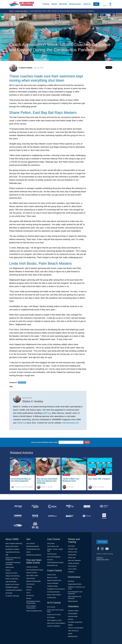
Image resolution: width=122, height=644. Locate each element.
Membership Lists (52, 565)
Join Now (102, 542)
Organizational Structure (13, 552)
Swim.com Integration (74, 560)
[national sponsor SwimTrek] (87, 516)
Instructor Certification (54, 626)
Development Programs (12, 549)
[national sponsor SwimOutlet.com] (70, 516)
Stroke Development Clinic (34, 611)
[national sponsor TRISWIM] (18, 525)
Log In (110, 6)
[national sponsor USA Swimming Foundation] (35, 525)
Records (29, 590)
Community (9, 593)
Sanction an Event (32, 573)
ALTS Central (51, 607)
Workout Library (75, 4)
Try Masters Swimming (12, 596)
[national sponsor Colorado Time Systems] (52, 506)
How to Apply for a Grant (54, 620)
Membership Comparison (34, 555)
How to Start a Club (53, 546)
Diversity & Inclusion (11, 573)
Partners (8, 570)
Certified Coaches (52, 586)
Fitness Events (31, 578)
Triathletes (71, 572)
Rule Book (71, 581)
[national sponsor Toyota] (104, 516)
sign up (87, 442)
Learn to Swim (72, 569)
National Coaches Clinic (54, 580)
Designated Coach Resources (56, 589)
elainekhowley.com (71, 423)
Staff (7, 555)
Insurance (50, 560)
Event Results (30, 584)
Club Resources (52, 554)
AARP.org (46, 413)
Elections (71, 619)
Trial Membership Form (33, 549)
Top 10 (28, 593)
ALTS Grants (51, 617)
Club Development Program (55, 563)
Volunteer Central (73, 611)
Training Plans (72, 555)
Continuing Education (53, 592)
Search (105, 6)
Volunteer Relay (73, 616)
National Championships (34, 581)
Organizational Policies (75, 584)
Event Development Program (35, 570)
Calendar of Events (32, 567)
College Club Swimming (13, 576)
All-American (30, 596)
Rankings (29, 587)
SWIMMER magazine (12, 587)
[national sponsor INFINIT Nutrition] (70, 506)
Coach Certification (53, 583)
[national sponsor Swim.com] (52, 516)
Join (96, 4)
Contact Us (100, 558)
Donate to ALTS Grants (12, 584)
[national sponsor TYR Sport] (35, 516)
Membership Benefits (33, 546)
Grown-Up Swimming (12, 579)
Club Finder (63, 4)
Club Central (51, 543)
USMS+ (29, 552)
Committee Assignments (75, 622)
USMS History (10, 567)
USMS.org (21, 423)
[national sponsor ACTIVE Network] (18, 506)
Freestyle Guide (73, 549)
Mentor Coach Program (54, 595)
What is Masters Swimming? (14, 543)
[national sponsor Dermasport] (35, 506)
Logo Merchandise (11, 582)
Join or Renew (31, 543)
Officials (70, 625)
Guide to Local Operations (76, 628)
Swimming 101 (72, 566)
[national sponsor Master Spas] (104, 506)
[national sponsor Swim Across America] (18, 516)
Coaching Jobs (52, 598)
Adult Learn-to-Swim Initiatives (56, 623)
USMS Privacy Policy (103, 559)
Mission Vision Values (12, 546)
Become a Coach (52, 578)
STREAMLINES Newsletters (14, 590)
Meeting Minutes (73, 601)
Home (12, 11)
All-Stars (29, 598)
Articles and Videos (22, 11)
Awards (70, 634)
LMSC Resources (73, 631)
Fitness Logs (72, 558)
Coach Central (51, 575)
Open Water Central (32, 576)
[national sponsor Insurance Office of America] (87, 506)
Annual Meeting (73, 614)
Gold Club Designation (54, 557)
